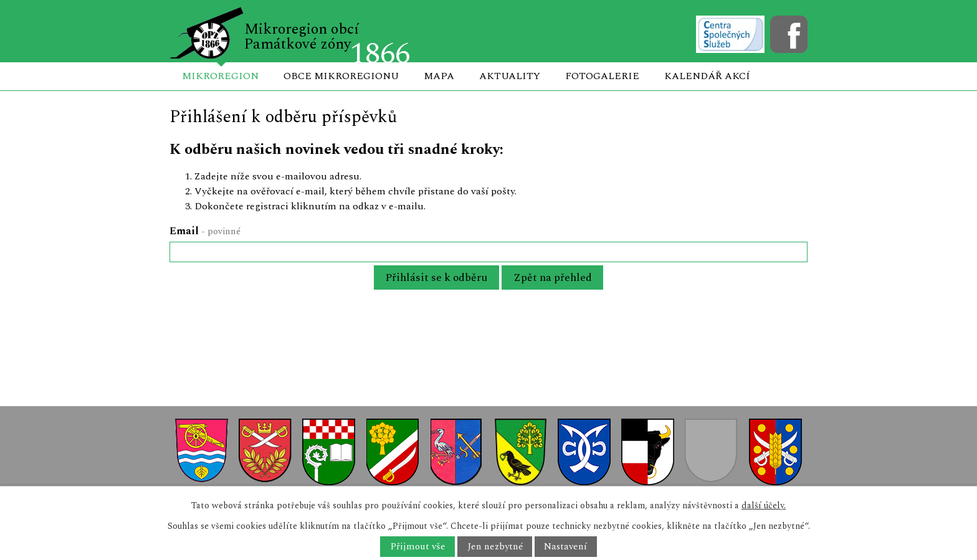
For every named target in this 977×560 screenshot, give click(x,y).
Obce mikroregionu (341, 76)
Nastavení (565, 547)
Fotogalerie (602, 76)
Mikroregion (220, 76)
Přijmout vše (418, 547)
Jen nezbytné (495, 547)
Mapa (439, 76)
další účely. (764, 505)
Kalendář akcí (707, 76)
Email (205, 231)
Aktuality (510, 76)
